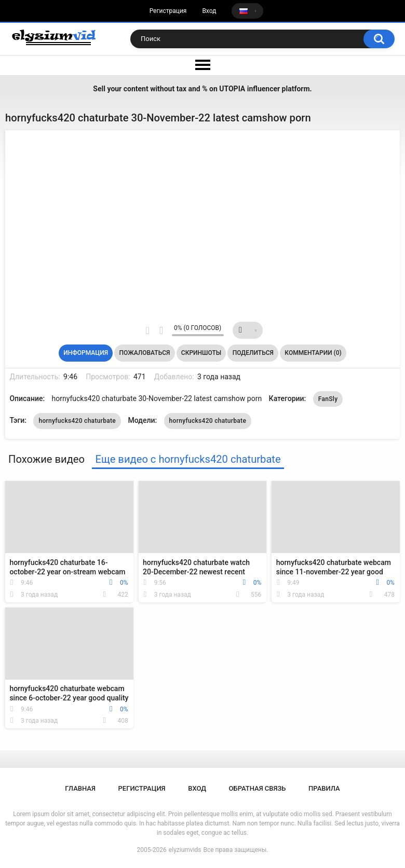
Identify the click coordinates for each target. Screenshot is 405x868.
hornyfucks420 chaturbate (77, 421)
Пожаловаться (145, 353)
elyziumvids (185, 850)
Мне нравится (148, 330)
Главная (80, 788)
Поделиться (253, 353)
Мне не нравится (161, 330)
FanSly (328, 399)
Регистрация (168, 11)
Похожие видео (46, 459)
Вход (209, 11)
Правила (324, 788)
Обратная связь (258, 788)
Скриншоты (201, 353)
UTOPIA (232, 89)
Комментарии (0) (313, 353)
